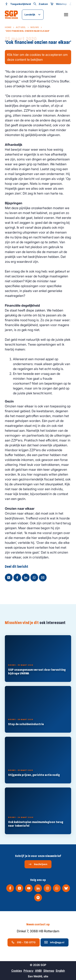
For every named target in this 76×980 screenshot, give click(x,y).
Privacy (28, 971)
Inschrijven (38, 864)
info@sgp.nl (54, 942)
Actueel (21, 27)
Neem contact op (38, 924)
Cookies (17, 971)
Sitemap (49, 971)
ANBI (38, 971)
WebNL (38, 976)
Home (8, 27)
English (60, 971)
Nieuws (35, 27)
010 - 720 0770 (23, 942)
